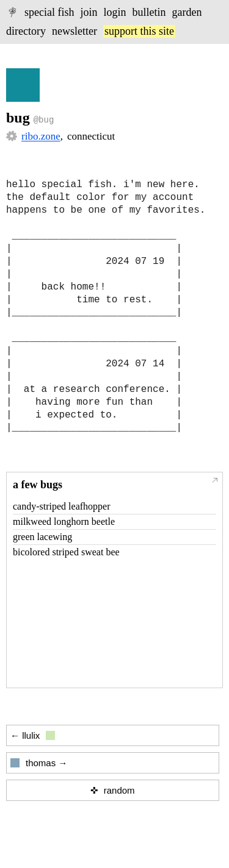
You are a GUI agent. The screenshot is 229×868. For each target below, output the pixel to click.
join (89, 12)
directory (26, 31)
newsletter (75, 31)
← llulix (33, 735)
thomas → (39, 763)
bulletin (149, 12)
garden (187, 12)
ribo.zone (41, 136)
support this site (139, 31)
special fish (49, 12)
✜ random (112, 790)
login (115, 12)
